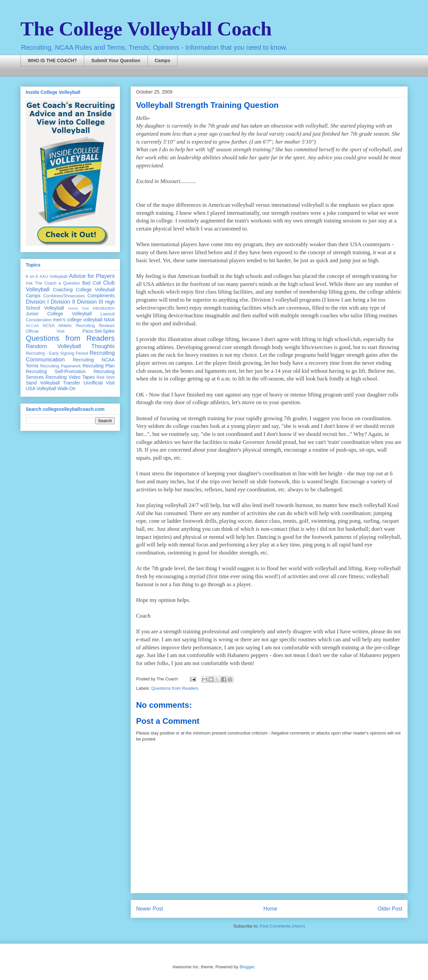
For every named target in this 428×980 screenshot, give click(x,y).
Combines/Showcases (64, 296)
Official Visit (45, 331)
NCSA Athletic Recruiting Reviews (79, 326)
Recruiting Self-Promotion (56, 371)
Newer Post (150, 909)
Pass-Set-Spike (99, 331)
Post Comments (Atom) (282, 926)
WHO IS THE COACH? (52, 60)
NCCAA (32, 326)
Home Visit (78, 308)
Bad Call (92, 283)
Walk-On (67, 388)
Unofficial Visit (99, 383)
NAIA (109, 320)
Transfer (72, 383)
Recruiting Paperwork (61, 366)
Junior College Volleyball (59, 314)
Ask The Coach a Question (53, 283)
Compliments (101, 296)
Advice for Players (92, 276)
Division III (90, 302)
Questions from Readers (175, 688)
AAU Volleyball (53, 277)
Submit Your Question (116, 60)
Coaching (63, 290)
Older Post (390, 909)
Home (271, 909)
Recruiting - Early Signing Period (57, 353)
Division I (37, 302)
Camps (163, 60)
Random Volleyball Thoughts (70, 346)
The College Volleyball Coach (146, 29)
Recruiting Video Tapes (70, 377)
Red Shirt (106, 377)
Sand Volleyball (43, 383)
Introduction (104, 308)
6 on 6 (32, 277)
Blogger (247, 967)
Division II (63, 302)
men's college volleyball (78, 320)
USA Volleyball (41, 388)
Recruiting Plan (99, 366)
